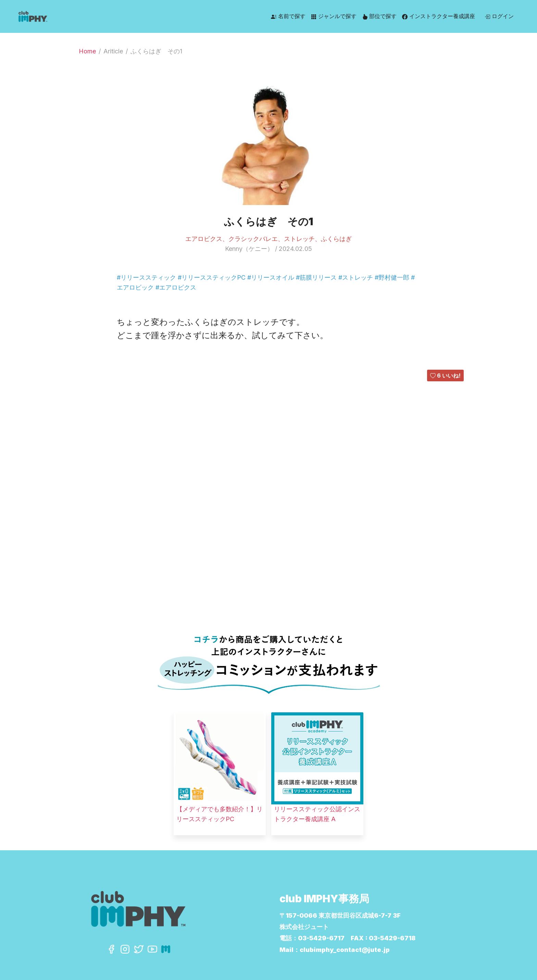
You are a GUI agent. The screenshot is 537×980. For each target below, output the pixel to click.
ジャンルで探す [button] (334, 16)
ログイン (499, 16)
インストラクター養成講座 (439, 16)
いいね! (445, 376)
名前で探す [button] (288, 16)
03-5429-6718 (392, 938)
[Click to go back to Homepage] (82, 16)
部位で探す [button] (379, 16)
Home (87, 51)
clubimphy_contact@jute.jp (345, 950)
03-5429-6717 (321, 938)
